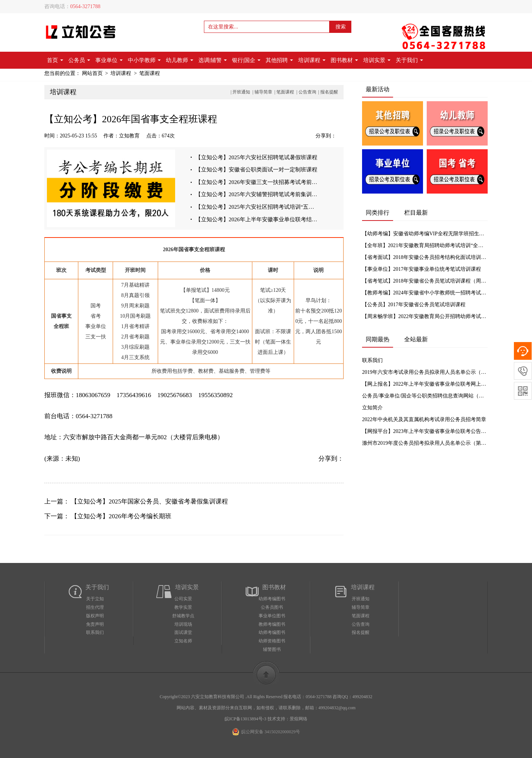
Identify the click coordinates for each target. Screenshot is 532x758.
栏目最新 (416, 213)
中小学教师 (144, 60)
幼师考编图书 (272, 599)
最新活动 (378, 89)
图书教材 (344, 60)
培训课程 (312, 60)
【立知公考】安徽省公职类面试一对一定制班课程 (256, 170)
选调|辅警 (213, 60)
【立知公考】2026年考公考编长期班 (121, 516)
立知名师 (183, 641)
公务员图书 (272, 607)
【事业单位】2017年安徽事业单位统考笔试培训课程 (422, 269)
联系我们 (372, 360)
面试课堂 (183, 632)
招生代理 (95, 607)
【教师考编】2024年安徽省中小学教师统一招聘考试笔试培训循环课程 (425, 293)
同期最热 (378, 339)
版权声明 (95, 616)
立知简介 (372, 408)
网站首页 (92, 73)
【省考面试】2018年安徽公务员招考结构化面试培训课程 (425, 257)
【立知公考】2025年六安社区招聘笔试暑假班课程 (256, 157)
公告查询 (307, 92)
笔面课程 (150, 73)
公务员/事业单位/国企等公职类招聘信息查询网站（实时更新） (425, 396)
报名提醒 (329, 92)
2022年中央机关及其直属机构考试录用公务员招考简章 (424, 419)
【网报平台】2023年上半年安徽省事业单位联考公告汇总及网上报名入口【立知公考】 (425, 431)
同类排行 (378, 213)
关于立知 (95, 599)
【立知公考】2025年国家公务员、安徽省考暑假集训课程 (149, 501)
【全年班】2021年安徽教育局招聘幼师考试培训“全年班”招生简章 (425, 245)
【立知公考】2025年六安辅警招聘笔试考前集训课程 (257, 195)
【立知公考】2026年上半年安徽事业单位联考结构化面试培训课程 (257, 220)
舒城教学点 (183, 616)
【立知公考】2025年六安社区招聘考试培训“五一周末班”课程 (257, 208)
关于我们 (409, 60)
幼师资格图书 (272, 641)
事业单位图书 (272, 616)
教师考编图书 (272, 624)
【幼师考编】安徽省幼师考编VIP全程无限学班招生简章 (425, 234)
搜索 (341, 27)
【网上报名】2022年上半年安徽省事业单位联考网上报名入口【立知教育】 (425, 384)
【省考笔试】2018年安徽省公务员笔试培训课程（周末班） (425, 281)
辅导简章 (263, 92)
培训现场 (183, 624)
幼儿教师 (180, 60)
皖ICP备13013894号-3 (245, 719)
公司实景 (183, 599)
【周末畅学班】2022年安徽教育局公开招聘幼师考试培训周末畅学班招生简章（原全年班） (425, 316)
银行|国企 (246, 60)
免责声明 (95, 624)
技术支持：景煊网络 (287, 719)
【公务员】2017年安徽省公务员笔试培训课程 (414, 305)
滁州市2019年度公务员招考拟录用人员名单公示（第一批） (425, 443)
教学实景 (183, 607)
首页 (55, 60)
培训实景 (377, 60)
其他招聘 (279, 60)
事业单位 (109, 60)
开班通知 (241, 92)
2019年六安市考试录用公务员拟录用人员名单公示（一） (425, 372)
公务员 (79, 60)
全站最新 (416, 339)
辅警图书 (272, 649)
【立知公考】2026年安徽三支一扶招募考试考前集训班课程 (257, 182)
